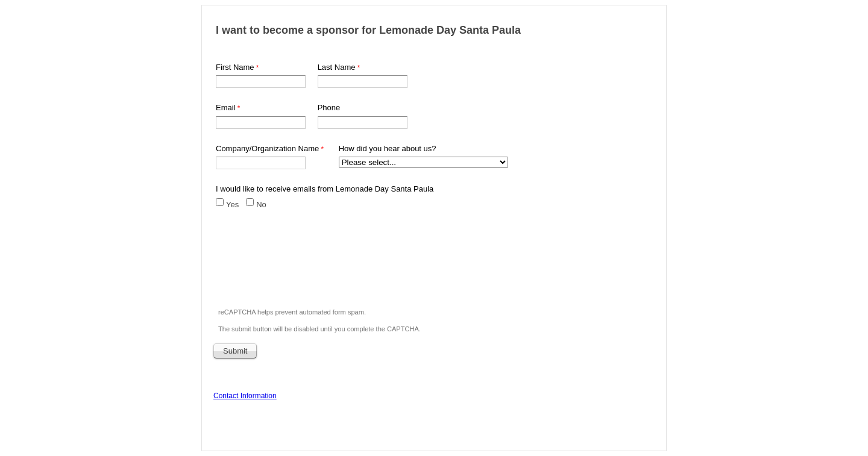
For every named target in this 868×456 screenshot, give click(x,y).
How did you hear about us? (388, 148)
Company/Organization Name (267, 148)
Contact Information (245, 396)
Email (226, 108)
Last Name (337, 67)
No (261, 205)
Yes (232, 205)
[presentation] (306, 266)
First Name (235, 67)
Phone (329, 108)
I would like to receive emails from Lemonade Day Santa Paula (325, 189)
